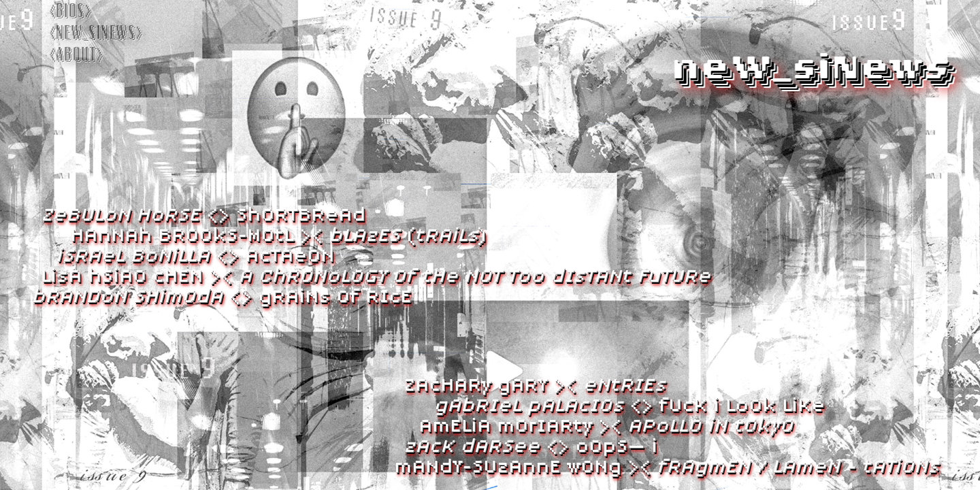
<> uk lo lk (629, 405)
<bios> (70, 11)
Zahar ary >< (535, 385)
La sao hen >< (376, 276)
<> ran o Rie (222, 296)
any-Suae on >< (667, 466)
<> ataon (195, 255)
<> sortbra (203, 214)
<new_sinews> (96, 33)
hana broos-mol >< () (278, 235)
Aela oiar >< (606, 425)
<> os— (530, 446)
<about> (76, 54)
